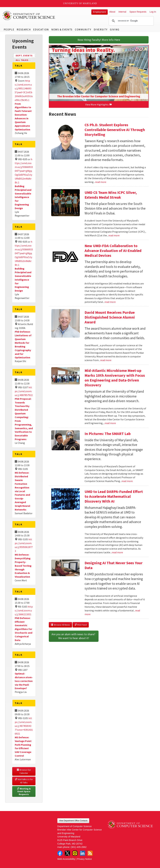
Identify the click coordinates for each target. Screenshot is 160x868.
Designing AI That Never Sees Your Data (114, 565)
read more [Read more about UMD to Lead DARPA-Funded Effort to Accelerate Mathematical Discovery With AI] (117, 552)
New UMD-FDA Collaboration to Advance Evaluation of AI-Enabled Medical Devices (113, 251)
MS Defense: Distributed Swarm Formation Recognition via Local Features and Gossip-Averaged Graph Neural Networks (22, 491)
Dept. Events (26, 55)
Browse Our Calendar (24, 771)
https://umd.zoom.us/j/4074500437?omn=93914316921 (24, 726)
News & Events (62, 29)
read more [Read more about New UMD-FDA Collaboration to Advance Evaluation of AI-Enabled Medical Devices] (110, 302)
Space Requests (138, 12)
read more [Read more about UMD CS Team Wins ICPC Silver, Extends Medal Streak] (114, 235)
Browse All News (60, 625)
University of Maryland (80, 3)
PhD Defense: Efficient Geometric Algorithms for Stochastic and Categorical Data (24, 629)
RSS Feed (81, 625)
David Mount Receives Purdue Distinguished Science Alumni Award (110, 317)
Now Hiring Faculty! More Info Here (99, 40)
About (112, 12)
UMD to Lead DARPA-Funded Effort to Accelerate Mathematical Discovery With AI (114, 496)
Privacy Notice (84, 859)
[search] (131, 21)
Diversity (101, 29)
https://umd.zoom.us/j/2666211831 (24, 610)
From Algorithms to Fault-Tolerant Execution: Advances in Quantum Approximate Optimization (23, 117)
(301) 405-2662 (79, 847)
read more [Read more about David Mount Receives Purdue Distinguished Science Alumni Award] (106, 360)
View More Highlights (99, 104)
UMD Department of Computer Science (29, 16)
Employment (99, 12)
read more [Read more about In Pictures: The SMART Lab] (127, 481)
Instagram (75, 853)
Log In (153, 12)
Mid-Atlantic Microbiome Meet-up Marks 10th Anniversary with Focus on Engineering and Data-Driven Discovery (115, 378)
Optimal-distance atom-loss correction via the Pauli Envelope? (24, 681)
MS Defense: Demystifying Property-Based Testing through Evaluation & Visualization (23, 566)
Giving (115, 29)
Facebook (60, 853)
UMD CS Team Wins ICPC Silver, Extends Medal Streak (111, 195)
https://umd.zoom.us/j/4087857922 (24, 391)
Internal (122, 12)
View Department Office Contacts (73, 821)
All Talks (22, 60)
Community (83, 29)
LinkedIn (82, 853)
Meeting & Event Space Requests (24, 791)
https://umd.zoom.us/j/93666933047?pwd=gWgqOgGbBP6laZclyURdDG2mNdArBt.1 (24, 171)
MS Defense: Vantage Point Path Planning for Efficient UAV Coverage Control (23, 746)
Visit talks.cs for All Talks (24, 781)
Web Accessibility (66, 859)
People (9, 29)
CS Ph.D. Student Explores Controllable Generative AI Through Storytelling (115, 130)
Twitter (67, 853)
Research (24, 29)
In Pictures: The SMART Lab (108, 434)
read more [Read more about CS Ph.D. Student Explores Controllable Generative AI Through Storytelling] (101, 182)
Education (41, 29)
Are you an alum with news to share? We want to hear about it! (74, 636)
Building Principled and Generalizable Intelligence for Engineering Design (23, 197)
